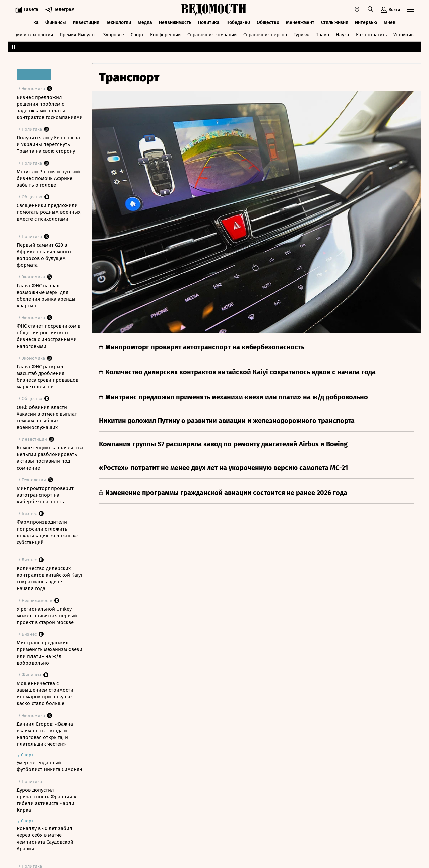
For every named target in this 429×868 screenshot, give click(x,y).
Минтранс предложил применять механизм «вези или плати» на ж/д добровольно (50, 653)
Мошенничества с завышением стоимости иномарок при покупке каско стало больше (45, 693)
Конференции (165, 35)
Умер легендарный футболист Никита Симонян (50, 766)
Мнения (392, 23)
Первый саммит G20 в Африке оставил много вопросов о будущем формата (44, 255)
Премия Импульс (78, 35)
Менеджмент (300, 23)
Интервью (366, 23)
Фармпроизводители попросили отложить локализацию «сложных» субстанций (47, 532)
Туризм (301, 35)
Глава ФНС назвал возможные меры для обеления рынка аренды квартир (46, 296)
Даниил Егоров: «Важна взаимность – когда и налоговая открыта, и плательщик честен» (45, 734)
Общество (268, 23)
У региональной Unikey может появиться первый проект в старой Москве (47, 616)
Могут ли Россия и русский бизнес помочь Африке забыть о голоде (48, 178)
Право (322, 35)
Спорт (137, 35)
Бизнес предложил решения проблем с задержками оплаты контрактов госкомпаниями (50, 107)
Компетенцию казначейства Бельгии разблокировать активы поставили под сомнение (50, 458)
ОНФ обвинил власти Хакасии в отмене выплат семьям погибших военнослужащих (47, 417)
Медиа (145, 23)
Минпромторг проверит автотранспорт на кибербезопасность (45, 495)
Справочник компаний (212, 35)
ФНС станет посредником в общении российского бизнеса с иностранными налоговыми (49, 336)
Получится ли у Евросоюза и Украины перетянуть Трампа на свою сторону (48, 144)
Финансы (56, 23)
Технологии (118, 23)
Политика (209, 23)
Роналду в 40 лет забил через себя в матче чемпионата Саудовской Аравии (45, 839)
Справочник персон (265, 35)
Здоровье (114, 35)
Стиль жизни (335, 23)
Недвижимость (175, 23)
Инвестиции (86, 23)
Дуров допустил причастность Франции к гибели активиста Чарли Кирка (47, 800)
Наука (343, 35)
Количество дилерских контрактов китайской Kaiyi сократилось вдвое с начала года (49, 578)
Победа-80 (238, 23)
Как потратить (371, 35)
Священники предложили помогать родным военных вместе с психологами (49, 212)
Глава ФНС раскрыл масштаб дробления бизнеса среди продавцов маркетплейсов (48, 377)
